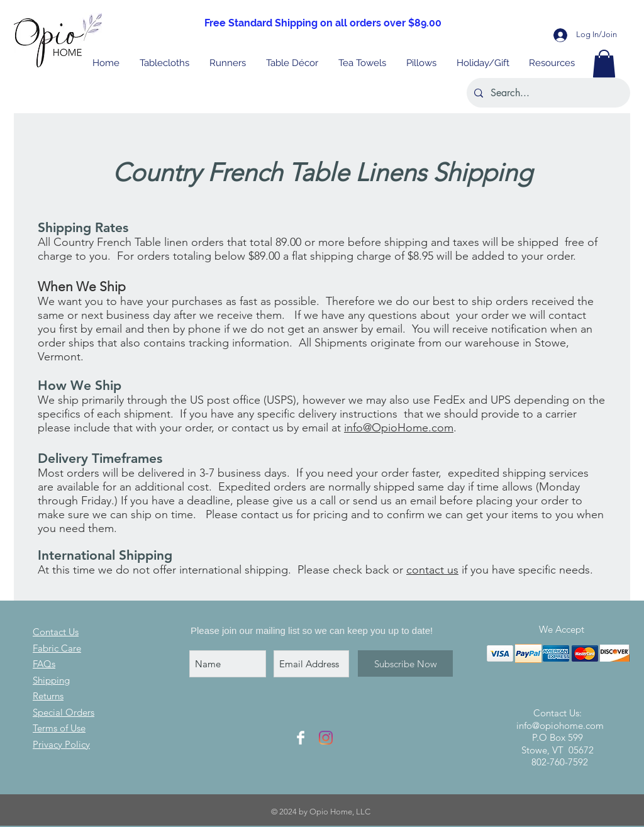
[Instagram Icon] (326, 738)
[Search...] (547, 93)
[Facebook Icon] (301, 738)
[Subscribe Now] (405, 663)
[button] (483, 63)
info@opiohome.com (560, 725)
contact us (432, 570)
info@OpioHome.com (399, 428)
